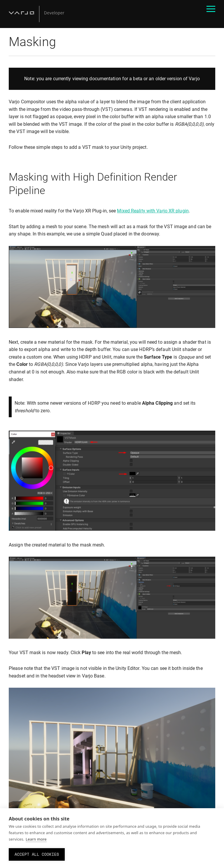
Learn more (36, 839)
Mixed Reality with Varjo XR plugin (153, 211)
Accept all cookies (37, 854)
